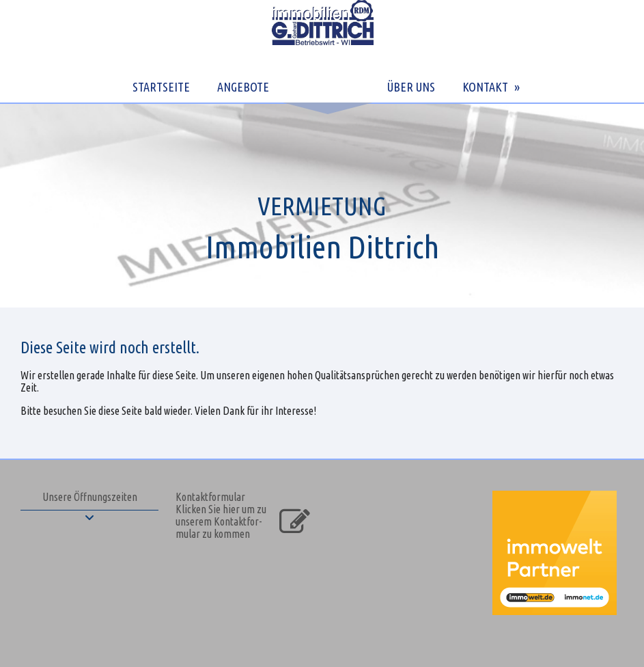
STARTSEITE (161, 87)
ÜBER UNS (411, 87)
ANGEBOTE (243, 87)
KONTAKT (485, 87)
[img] (322, 205)
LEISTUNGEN (326, 87)
